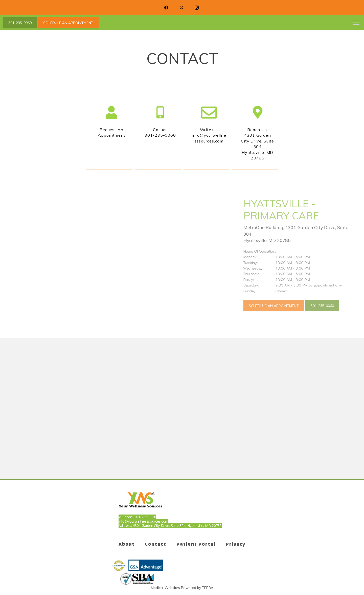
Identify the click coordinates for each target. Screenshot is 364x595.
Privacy (236, 545)
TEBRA (208, 588)
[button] (356, 23)
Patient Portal (196, 545)
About (127, 545)
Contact (156, 545)
